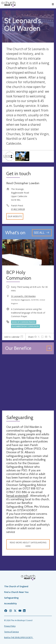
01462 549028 (18, 209)
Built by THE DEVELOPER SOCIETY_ (19, 637)
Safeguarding (11, 598)
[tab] (14, 337)
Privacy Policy (10, 626)
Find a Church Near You (16, 592)
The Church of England (16, 586)
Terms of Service (11, 632)
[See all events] (42, 233)
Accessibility (11, 603)
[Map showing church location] (28, 382)
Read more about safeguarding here (28, 544)
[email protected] (17, 496)
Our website (15, 216)
